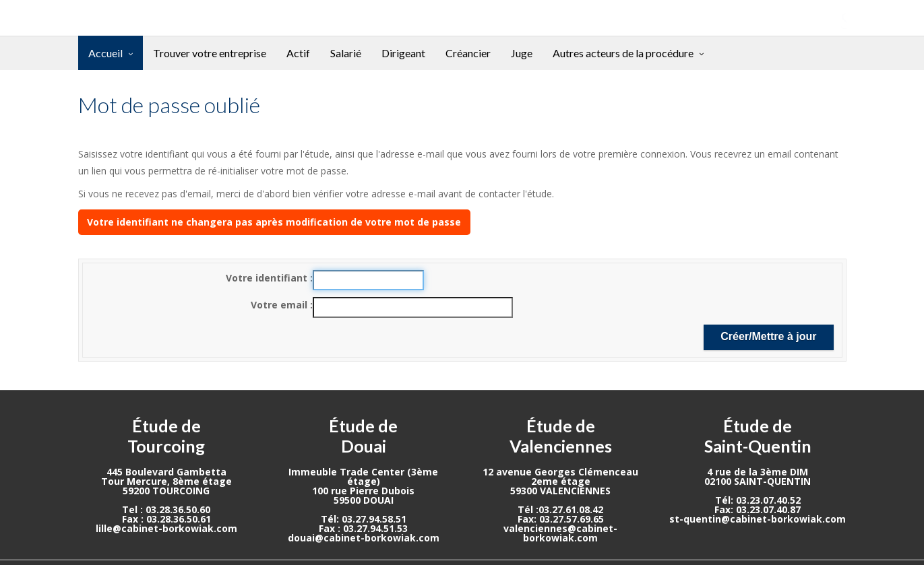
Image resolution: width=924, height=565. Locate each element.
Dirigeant (403, 53)
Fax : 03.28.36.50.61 (166, 519)
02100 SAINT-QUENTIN (758, 481)
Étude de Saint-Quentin (758, 436)
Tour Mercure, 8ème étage (166, 481)
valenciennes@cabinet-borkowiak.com (560, 533)
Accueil (105, 53)
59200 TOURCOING (166, 491)
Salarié (346, 53)
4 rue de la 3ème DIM (758, 472)
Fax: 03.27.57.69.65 (561, 519)
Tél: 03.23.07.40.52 (758, 500)
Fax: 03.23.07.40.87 (758, 509)
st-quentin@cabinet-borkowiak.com (758, 519)
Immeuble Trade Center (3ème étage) (363, 476)
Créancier (468, 53)
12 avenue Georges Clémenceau (560, 472)
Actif (298, 53)
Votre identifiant (268, 278)
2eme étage (561, 481)
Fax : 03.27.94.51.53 (363, 528)
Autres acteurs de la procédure (623, 53)
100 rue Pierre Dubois (363, 491)
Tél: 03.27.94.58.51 (364, 519)
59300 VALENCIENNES (560, 491)
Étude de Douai (363, 436)
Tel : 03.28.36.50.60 (166, 509)
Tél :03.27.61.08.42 (560, 509)
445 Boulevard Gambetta (166, 472)
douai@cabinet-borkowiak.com (364, 538)
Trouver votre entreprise (210, 53)
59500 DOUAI (364, 500)
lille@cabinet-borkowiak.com (166, 528)
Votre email (280, 305)
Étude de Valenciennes (561, 436)
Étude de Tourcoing (166, 436)
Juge (522, 53)
